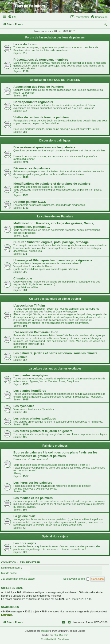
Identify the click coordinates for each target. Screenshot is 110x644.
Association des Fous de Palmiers (39, 87)
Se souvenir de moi (76, 579)
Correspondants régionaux (33, 102)
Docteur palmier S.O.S (30, 202)
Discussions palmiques (55, 141)
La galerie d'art (24, 516)
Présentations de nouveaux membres (41, 60)
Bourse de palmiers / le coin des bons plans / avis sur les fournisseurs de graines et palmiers (55, 454)
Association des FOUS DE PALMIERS (55, 80)
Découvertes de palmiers (32, 168)
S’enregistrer (30, 562)
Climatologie (23, 278)
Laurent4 (7, 615)
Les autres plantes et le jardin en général (43, 431)
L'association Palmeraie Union (36, 332)
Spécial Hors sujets (55, 536)
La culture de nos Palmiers (55, 216)
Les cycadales (24, 406)
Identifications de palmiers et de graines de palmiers (52, 184)
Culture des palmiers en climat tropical (55, 299)
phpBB (44, 631)
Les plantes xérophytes (31, 375)
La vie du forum (25, 44)
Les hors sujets (25, 543)
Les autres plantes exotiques (35, 418)
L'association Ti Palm (29, 305)
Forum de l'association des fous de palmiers (55, 37)
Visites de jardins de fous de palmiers (41, 117)
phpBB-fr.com (61, 635)
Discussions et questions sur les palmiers (44, 147)
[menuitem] (13, 17)
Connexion (9, 562)
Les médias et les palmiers (33, 498)
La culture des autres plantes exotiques (55, 369)
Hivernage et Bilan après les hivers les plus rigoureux (53, 260)
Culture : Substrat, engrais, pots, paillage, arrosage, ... (53, 242)
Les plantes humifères (30, 391)
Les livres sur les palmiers (33, 483)
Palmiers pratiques (55, 446)
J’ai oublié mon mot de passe (18, 579)
